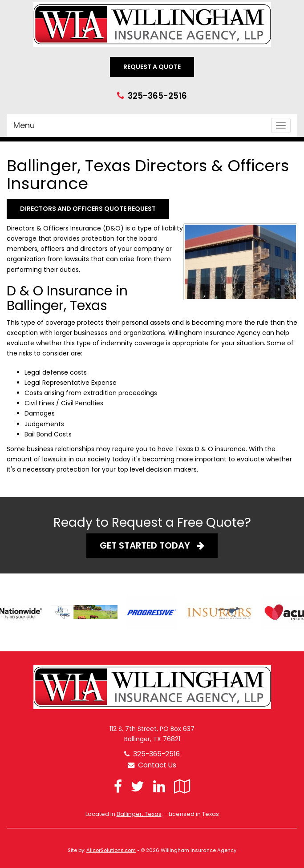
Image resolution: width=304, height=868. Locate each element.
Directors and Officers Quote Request (88, 209)
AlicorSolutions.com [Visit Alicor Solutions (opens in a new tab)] (111, 850)
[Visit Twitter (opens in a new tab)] (138, 786)
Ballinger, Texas (139, 814)
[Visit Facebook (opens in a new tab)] (118, 786)
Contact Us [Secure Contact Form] (152, 765)
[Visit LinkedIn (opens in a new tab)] (159, 786)
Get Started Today (152, 545)
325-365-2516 (157, 96)
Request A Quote (152, 67)
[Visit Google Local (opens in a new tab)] (182, 786)
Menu (24, 125)
